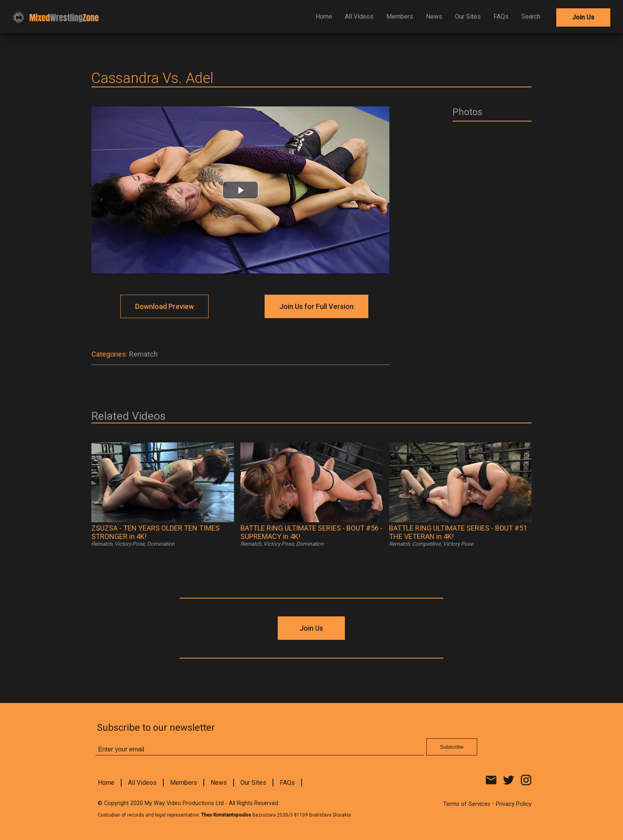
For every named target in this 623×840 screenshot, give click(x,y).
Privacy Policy (514, 804)
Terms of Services (467, 804)
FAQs (501, 16)
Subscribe (452, 747)
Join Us (583, 17)
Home (324, 16)
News (434, 16)
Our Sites (468, 16)
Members (400, 16)
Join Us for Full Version (316, 306)
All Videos (359, 16)
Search (531, 16)
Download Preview (164, 306)
